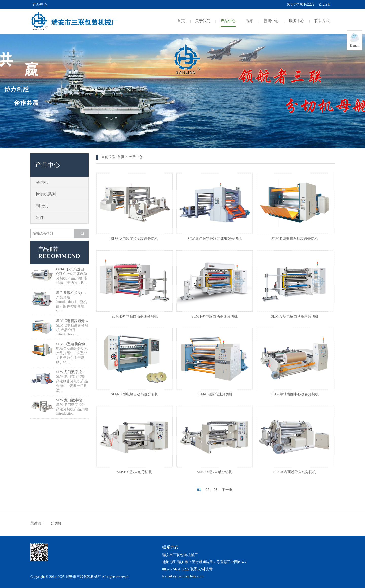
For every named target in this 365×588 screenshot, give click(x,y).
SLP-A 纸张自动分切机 (215, 472)
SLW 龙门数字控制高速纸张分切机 (72, 372)
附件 (40, 217)
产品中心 (228, 21)
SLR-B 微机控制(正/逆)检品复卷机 (72, 293)
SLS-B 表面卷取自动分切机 (295, 472)
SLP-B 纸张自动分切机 (135, 472)
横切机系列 (46, 194)
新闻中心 (271, 21)
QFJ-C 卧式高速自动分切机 (72, 269)
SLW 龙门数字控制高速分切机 (72, 400)
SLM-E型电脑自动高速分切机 (135, 317)
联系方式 (322, 21)
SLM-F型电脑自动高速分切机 (215, 317)
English (324, 4)
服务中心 (297, 21)
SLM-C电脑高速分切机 (72, 321)
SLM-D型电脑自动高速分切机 (72, 344)
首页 (181, 21)
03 (216, 490)
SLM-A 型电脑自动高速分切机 (295, 317)
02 (207, 490)
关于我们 (203, 21)
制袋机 (42, 206)
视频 (250, 21)
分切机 (42, 183)
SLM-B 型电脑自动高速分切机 (134, 394)
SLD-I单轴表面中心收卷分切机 (295, 394)
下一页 (227, 490)
